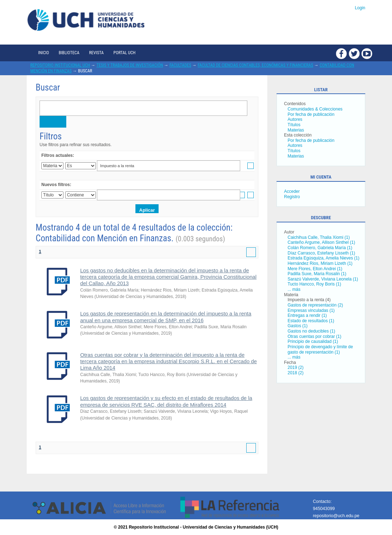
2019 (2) (296, 367)
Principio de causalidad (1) (313, 341)
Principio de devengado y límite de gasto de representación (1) (320, 349)
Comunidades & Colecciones (315, 109)
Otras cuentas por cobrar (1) (314, 336)
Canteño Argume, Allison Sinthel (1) (321, 242)
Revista (96, 53)
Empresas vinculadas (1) (311, 310)
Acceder (292, 191)
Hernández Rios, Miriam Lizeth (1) (320, 263)
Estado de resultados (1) (311, 321)
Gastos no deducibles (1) (311, 331)
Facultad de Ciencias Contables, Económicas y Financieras (256, 65)
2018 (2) (296, 373)
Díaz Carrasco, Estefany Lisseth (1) (321, 253)
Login (360, 8)
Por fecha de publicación (311, 114)
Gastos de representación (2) (315, 305)
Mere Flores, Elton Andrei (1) (315, 269)
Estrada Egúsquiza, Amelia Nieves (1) (323, 258)
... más (294, 289)
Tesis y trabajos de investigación (130, 65)
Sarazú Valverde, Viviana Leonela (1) (323, 279)
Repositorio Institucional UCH (60, 65)
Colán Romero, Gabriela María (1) (320, 248)
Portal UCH (124, 53)
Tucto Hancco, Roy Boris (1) (314, 284)
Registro (292, 197)
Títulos (294, 125)
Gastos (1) (298, 326)
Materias (296, 130)
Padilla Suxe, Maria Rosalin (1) (317, 274)
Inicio (43, 53)
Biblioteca (69, 53)
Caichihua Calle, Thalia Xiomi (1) (319, 237)
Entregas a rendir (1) (307, 315)
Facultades (180, 65)
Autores (295, 119)
